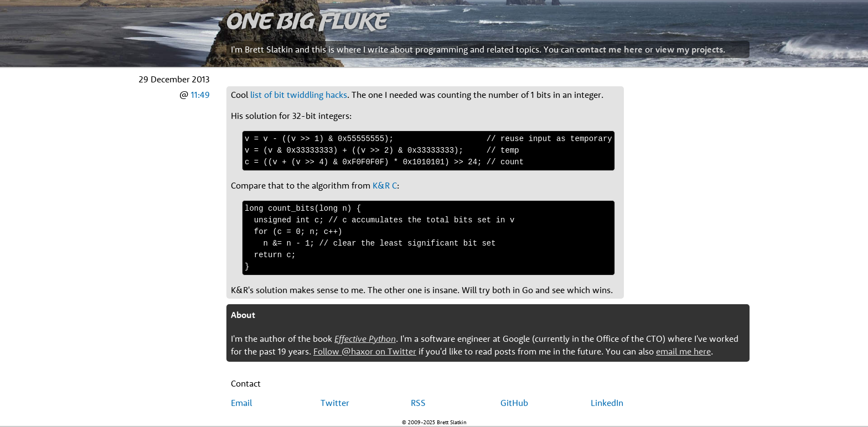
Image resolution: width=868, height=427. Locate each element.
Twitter (335, 403)
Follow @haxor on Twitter (365, 351)
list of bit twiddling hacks (299, 95)
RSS (418, 403)
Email (241, 403)
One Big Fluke (307, 20)
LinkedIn (607, 403)
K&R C (385, 185)
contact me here (609, 49)
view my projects (689, 49)
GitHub (514, 403)
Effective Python (365, 339)
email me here (683, 351)
